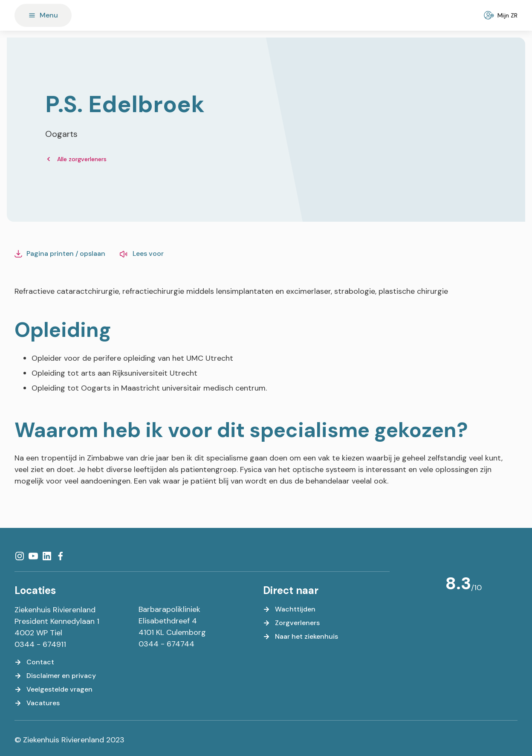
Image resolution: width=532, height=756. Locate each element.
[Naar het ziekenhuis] (301, 637)
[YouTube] (33, 556)
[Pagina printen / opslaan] (60, 254)
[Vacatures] (37, 703)
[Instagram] (20, 556)
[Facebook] (61, 556)
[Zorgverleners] (291, 623)
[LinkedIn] (47, 556)
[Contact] (34, 662)
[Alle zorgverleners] (76, 159)
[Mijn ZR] (502, 15)
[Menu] (43, 15)
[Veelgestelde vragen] (53, 689)
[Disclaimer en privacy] (55, 676)
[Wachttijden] (289, 609)
